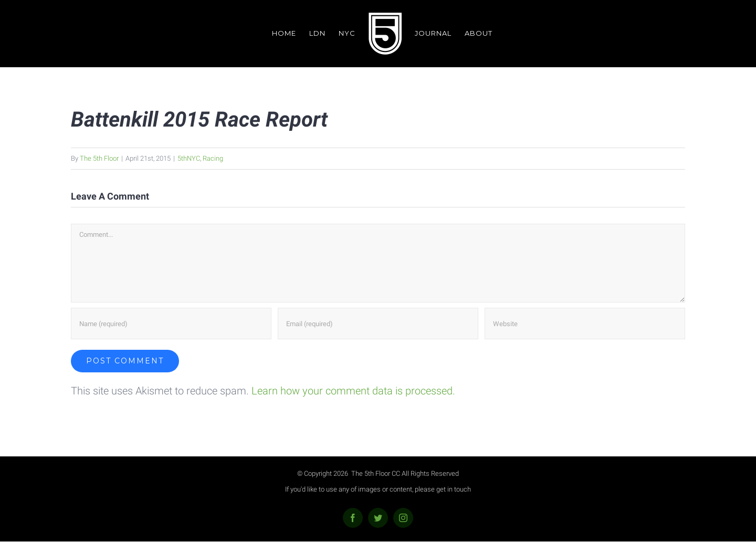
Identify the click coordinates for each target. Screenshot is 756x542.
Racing (213, 158)
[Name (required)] (171, 324)
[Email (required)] (378, 324)
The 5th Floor (99, 158)
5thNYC (189, 158)
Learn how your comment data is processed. (353, 391)
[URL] (585, 324)
